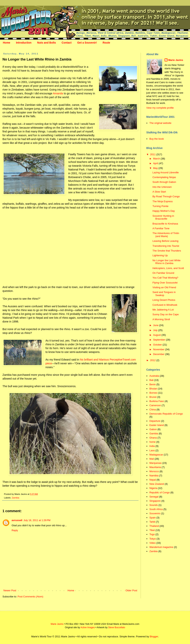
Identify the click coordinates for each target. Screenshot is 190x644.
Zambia (15, 498)
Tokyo (153, 539)
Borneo (153, 393)
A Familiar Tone (161, 228)
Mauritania (155, 467)
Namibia (154, 476)
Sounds (154, 505)
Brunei (153, 397)
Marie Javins (176, 60)
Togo (152, 534)
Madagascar (156, 455)
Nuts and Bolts (47, 43)
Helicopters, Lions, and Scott (168, 268)
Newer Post (10, 590)
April (156, 163)
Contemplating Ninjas (164, 177)
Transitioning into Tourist (166, 246)
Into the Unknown (162, 187)
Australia (154, 376)
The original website (160, 123)
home (152, 442)
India (152, 446)
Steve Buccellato (117, 627)
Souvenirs (155, 513)
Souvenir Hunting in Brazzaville (163, 217)
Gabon (153, 429)
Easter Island (157, 425)
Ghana (153, 438)
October (158, 345)
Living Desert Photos (164, 300)
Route (106, 43)
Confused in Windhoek (165, 305)
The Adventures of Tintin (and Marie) (166, 235)
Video (152, 543)
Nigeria (153, 488)
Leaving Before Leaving (165, 241)
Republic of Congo (160, 492)
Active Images (88, 627)
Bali (151, 380)
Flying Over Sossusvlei (165, 283)
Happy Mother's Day (163, 211)
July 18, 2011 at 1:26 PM (37, 520)
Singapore (155, 501)
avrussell (17, 520)
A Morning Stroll (161, 319)
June (156, 325)
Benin (152, 384)
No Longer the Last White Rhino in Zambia (166, 262)
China (153, 410)
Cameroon (155, 405)
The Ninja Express (162, 201)
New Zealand (157, 484)
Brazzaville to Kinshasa (165, 224)
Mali (152, 459)
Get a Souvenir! (87, 43)
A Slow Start (159, 192)
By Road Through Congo (166, 196)
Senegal (154, 497)
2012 (153, 360)
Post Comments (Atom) (30, 597)
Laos (152, 450)
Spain (152, 518)
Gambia (154, 433)
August (157, 335)
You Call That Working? (165, 278)
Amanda (58, 93)
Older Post (131, 590)
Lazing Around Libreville (165, 172)
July (156, 330)
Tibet (152, 530)
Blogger (154, 636)
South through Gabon (164, 182)
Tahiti (152, 522)
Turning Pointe (160, 206)
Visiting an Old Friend (164, 287)
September (160, 340)
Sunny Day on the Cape (165, 314)
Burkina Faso (157, 401)
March (157, 159)
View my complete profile (160, 108)
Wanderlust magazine (161, 547)
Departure (155, 421)
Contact (66, 43)
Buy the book (157, 139)
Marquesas (155, 463)
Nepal (153, 480)
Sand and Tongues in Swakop (164, 294)
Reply (15, 530)
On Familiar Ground (163, 273)
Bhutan (153, 389)
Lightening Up (160, 255)
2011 (153, 154)
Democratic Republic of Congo (166, 414)
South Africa (156, 509)
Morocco (154, 471)
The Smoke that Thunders (167, 251)
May (156, 168)
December (159, 354)
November (159, 349)
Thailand (154, 526)
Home (7, 43)
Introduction (24, 43)
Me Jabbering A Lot (163, 310)
